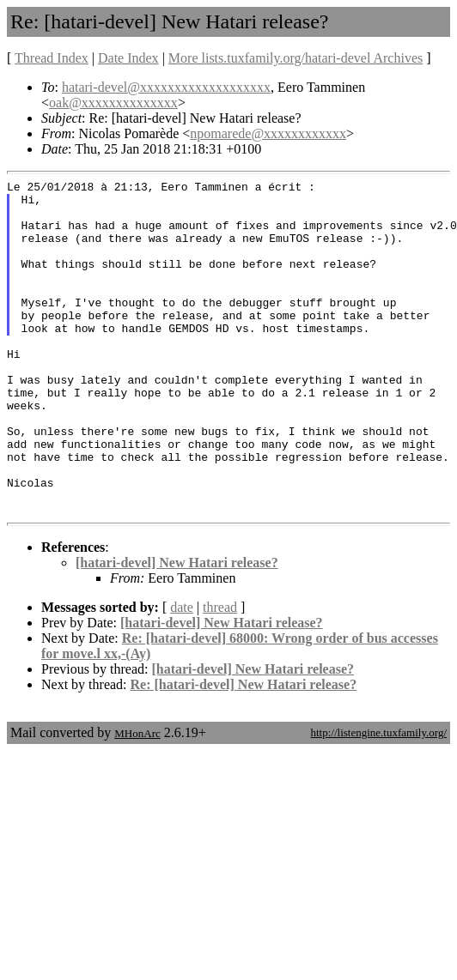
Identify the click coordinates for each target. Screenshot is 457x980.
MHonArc (137, 800)
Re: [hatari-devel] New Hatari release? (244, 751)
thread (220, 674)
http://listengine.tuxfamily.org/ (378, 799)
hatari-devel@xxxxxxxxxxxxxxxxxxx (166, 87)
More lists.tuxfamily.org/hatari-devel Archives (296, 58)
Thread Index (52, 58)
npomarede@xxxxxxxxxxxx (268, 133)
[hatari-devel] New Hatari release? (177, 629)
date (182, 674)
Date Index (128, 58)
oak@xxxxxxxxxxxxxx (113, 103)
